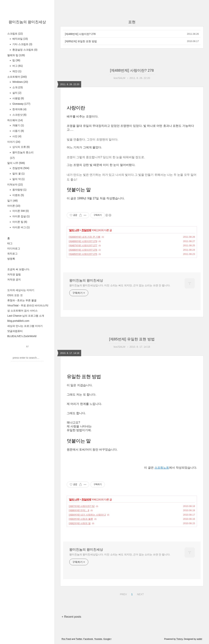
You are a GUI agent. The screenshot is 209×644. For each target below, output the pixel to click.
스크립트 (15, 34)
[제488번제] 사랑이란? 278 (80, 34)
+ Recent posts (71, 617)
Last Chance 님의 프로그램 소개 (26, 316)
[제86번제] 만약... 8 (79, 510)
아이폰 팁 (19, 222)
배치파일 (20, 39)
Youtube (98, 639)
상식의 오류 (21, 147)
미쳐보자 (15, 185)
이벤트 (18, 195)
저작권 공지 (14, 280)
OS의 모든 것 (15, 295)
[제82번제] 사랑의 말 (80, 523)
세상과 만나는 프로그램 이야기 (25, 326)
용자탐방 (19, 190)
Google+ (108, 639)
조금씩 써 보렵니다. (19, 269)
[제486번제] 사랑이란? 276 (83, 250)
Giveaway (21, 104)
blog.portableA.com (18, 321)
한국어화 (19, 109)
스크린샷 (19, 115)
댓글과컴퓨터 (15, 331)
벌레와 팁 (16, 55)
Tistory (180, 639)
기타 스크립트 (22, 44)
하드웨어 (15, 120)
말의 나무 (16, 163)
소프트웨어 (17, 77)
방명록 (11, 259)
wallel (199, 639)
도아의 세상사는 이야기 (21, 290)
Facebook (88, 639)
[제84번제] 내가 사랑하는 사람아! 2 (87, 515)
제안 (17, 71)
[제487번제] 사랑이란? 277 (83, 245)
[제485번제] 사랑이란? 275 (83, 254)
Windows (20, 82)
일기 (12, 201)
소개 (17, 87)
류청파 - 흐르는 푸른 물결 (22, 300)
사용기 (18, 131)
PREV (123, 594)
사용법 (18, 98)
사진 (17, 136)
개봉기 (18, 125)
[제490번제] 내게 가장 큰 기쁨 (85, 237)
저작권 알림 (14, 274)
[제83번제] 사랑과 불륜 (81, 519)
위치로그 (12, 254)
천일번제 (20, 168)
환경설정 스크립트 (25, 50)
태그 (10, 243)
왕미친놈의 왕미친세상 (27, 22)
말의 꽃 (18, 174)
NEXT (140, 594)
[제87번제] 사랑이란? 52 (82, 506)
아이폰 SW (20, 211)
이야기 (14, 142)
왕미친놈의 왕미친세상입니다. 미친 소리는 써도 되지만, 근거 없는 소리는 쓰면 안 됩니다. (120, 285)
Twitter (79, 639)
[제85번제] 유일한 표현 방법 (81, 41)
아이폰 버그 (21, 227)
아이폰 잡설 (21, 216)
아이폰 (14, 206)
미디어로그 (14, 248)
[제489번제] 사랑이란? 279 (83, 241)
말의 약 (18, 179)
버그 (17, 66)
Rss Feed (66, 639)
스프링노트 (162, 468)
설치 (17, 93)
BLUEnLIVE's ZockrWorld (22, 336)
